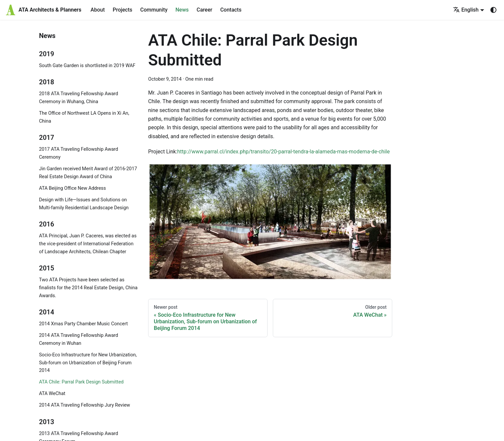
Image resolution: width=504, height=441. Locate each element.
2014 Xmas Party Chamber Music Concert (84, 324)
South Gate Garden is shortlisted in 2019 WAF (87, 66)
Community (154, 10)
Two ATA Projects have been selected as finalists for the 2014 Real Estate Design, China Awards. (88, 288)
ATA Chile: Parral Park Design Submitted (81, 382)
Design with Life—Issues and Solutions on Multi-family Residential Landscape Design (84, 204)
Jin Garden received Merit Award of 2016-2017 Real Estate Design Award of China (88, 173)
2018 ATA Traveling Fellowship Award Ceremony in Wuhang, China (79, 98)
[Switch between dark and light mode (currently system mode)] (493, 10)
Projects (123, 10)
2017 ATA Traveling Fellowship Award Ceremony (79, 153)
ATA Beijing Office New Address (72, 188)
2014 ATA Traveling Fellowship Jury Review (84, 405)
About (98, 10)
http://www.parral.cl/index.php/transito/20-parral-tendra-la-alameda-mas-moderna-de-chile (284, 152)
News (182, 10)
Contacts (231, 10)
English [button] (466, 10)
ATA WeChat (52, 394)
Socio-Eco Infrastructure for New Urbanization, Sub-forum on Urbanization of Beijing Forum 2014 (88, 363)
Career (205, 10)
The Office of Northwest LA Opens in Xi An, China (84, 117)
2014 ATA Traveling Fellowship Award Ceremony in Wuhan (79, 339)
